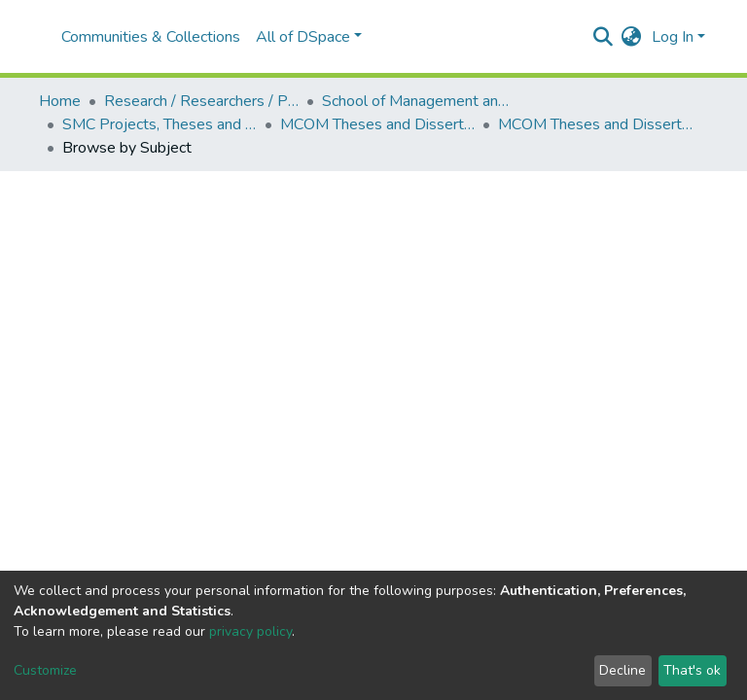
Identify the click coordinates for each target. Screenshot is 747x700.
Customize (45, 670)
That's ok (692, 670)
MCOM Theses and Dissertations (377, 124)
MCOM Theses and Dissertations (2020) (595, 124)
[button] (632, 37)
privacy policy (250, 631)
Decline (622, 670)
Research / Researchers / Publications (201, 101)
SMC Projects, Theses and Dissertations (160, 124)
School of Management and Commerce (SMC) (419, 101)
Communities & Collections (151, 37)
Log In (673, 37)
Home (60, 101)
